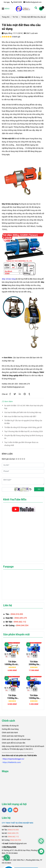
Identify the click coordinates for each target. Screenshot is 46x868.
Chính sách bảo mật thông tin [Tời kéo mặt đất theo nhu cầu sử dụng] (13, 736)
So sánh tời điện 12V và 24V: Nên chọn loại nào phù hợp (24, 407)
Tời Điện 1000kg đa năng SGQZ (12, 663)
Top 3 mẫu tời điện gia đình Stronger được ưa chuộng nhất (21, 444)
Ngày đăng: (7, 33)
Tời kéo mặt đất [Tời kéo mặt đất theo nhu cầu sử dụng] (8, 139)
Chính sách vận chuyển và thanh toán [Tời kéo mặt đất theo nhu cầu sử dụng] (16, 739)
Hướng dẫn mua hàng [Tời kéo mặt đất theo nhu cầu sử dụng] (10, 729)
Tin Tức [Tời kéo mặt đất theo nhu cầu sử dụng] (15, 17)
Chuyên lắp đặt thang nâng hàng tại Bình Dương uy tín (24, 437)
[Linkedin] (20, 394)
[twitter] (10, 810)
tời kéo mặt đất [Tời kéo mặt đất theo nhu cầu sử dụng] (25, 77)
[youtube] (16, 810)
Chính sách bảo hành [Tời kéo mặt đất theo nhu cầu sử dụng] (10, 733)
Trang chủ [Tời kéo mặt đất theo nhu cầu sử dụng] (6, 17)
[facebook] (4, 810)
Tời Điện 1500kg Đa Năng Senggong (12, 697)
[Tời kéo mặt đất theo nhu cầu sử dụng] (23, 9)
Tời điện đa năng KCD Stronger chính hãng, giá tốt (23, 427)
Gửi (39, 489)
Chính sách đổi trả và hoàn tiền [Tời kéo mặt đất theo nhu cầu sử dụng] (14, 743)
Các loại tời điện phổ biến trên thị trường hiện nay (23, 412)
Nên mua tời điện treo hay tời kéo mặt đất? (20, 417)
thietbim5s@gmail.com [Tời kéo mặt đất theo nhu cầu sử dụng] (32, 2)
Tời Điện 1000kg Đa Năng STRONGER (34, 697)
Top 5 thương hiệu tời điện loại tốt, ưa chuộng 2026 (24, 431)
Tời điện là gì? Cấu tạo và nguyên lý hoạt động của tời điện (23, 422)
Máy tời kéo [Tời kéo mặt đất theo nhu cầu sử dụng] (6, 105)
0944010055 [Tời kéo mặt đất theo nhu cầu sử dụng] (17, 2)
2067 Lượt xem (31, 33)
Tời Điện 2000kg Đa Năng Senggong (34, 663)
